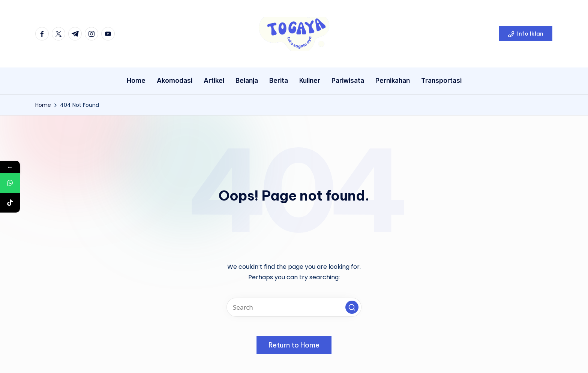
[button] (526, 34)
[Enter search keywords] (294, 307)
